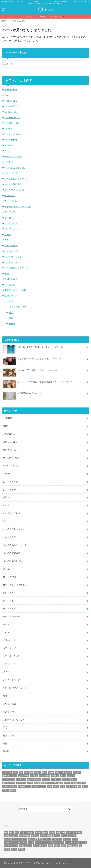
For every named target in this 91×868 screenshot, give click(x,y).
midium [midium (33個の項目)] (37, 772)
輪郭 (11, 318)
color (7, 95)
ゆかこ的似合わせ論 (14, 190)
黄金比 (12, 324)
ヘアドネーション (13, 257)
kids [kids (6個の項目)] (16, 772)
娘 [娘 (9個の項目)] (79, 787)
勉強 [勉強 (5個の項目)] (49, 787)
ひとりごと (10, 162)
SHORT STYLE (12, 123)
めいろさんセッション (15, 168)
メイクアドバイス (18, 307)
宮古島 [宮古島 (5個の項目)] (85, 787)
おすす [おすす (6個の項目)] (69, 772)
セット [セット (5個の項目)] (74, 779)
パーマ (8, 234)
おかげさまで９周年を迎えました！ (33, 348)
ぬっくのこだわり (13, 156)
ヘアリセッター (12, 262)
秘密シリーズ (11, 296)
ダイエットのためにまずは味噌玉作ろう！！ (38, 383)
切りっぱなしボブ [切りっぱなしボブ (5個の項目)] (39, 787)
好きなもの (10, 285)
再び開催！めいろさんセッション (32, 360)
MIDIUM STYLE (12, 117)
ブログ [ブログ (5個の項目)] (37, 783)
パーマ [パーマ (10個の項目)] (30, 783)
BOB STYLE (11, 90)
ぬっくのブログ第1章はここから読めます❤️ (46, 16)
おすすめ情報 (11, 140)
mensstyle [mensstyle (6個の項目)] (29, 772)
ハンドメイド (11, 223)
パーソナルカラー (13, 229)
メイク (10, 301)
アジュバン (10, 195)
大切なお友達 (11, 279)
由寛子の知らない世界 (15, 290)
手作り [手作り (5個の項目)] (5, 790)
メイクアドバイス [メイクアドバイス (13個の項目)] (10, 787)
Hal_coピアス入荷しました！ (30, 371)
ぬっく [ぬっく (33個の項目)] (63, 776)
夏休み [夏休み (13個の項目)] (56, 787)
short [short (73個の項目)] (62, 772)
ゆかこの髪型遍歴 (13, 184)
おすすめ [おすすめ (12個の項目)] (77, 772)
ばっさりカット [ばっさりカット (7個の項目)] (9, 779)
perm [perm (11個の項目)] (44, 772)
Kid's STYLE (11, 101)
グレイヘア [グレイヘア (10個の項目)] (56, 779)
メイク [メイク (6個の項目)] (83, 783)
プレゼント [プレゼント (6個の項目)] (58, 783)
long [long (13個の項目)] (21, 772)
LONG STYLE (11, 106)
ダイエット (10, 218)
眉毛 (11, 313)
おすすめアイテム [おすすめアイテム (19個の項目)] (10, 776)
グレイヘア (10, 212)
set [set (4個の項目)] (57, 772)
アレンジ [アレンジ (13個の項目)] (46, 779)
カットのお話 (11, 201)
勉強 (7, 273)
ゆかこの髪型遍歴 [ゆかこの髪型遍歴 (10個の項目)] (34, 779)
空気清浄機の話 (23, 394)
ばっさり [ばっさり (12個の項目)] (71, 776)
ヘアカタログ (11, 251)
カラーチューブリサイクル (18, 207)
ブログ (8, 240)
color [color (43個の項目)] (10, 772)
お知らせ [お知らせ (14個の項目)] (55, 776)
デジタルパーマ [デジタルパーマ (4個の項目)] (9, 783)
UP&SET (9, 129)
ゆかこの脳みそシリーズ (16, 179)
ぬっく (8, 151)
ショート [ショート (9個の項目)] (66, 779)
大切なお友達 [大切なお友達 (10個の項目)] (71, 787)
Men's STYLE (11, 112)
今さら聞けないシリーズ (16, 268)
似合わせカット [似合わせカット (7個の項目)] (24, 787)
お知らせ (9, 145)
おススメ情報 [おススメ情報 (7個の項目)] (45, 776)
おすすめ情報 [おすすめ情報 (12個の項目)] (23, 776)
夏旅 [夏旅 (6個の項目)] (62, 787)
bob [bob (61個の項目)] (4, 772)
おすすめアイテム (13, 134)
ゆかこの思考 (11, 173)
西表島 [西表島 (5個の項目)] (13, 790)
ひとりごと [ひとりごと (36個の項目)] (21, 779)
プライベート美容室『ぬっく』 (36, 863)
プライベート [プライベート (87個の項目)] (47, 783)
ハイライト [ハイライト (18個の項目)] (21, 783)
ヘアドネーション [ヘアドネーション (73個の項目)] (71, 783)
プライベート (11, 246)
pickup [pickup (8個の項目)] (51, 772)
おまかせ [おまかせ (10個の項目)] (34, 776)
